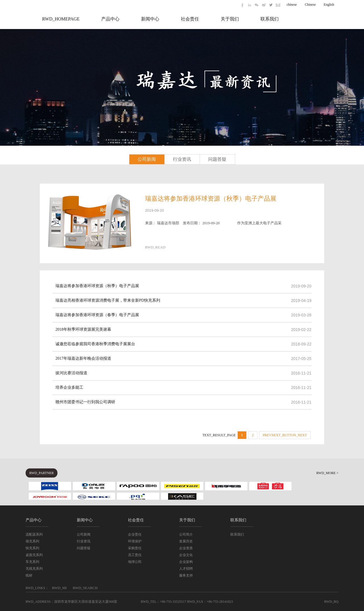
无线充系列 (34, 569)
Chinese (310, 5)
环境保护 (135, 541)
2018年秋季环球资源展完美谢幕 (83, 329)
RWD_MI (59, 588)
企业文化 (186, 555)
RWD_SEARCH (85, 588)
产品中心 (110, 19)
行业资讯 (182, 159)
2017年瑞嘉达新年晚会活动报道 (83, 358)
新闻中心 (150, 19)
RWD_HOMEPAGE (61, 19)
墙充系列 (32, 541)
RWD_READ (155, 247)
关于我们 (230, 19)
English (329, 5)
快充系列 (32, 548)
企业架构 (186, 562)
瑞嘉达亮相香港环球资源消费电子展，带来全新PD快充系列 (108, 300)
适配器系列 (34, 534)
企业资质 (186, 548)
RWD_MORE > (327, 473)
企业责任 (135, 534)
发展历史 (186, 541)
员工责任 (135, 555)
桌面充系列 (34, 555)
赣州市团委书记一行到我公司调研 (85, 402)
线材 (29, 575)
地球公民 (135, 562)
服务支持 (186, 575)
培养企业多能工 (69, 387)
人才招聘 (186, 569)
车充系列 (32, 562)
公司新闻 (147, 159)
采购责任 (135, 548)
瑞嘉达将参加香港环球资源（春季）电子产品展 (97, 315)
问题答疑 (217, 159)
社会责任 (190, 19)
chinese (292, 5)
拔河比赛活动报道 (71, 373)
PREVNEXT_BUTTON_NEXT (285, 435)
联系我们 (270, 19)
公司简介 (186, 534)
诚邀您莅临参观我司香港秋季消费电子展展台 (95, 344)
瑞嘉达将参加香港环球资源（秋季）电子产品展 (211, 198)
